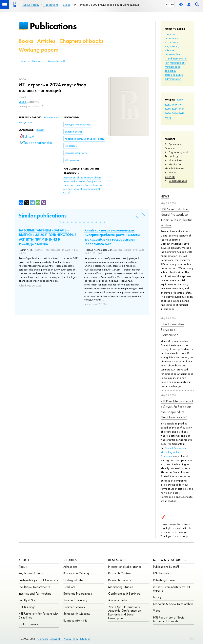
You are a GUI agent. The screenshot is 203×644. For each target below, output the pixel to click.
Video (157, 611)
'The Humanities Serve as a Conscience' (172, 329)
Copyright (56, 639)
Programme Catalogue (78, 573)
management (178, 63)
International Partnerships (35, 594)
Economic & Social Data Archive (173, 604)
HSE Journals (161, 573)
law (167, 63)
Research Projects (120, 580)
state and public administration (174, 77)
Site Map (85, 639)
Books (26, 41)
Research (117, 560)
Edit (192, 638)
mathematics (172, 67)
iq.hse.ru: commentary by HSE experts (172, 589)
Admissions (70, 567)
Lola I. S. (23, 102)
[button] (60, 222)
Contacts (43, 639)
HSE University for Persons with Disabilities (39, 615)
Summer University (75, 600)
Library (157, 597)
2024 (181, 105)
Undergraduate (73, 580)
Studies (70, 560)
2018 (182, 113)
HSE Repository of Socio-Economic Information (169, 619)
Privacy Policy (71, 639)
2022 (175, 109)
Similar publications (43, 216)
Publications (53, 26)
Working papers (38, 50)
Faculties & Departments (34, 587)
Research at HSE (56, 62)
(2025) (83, 185)
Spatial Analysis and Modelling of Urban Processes (174, 452)
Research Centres (120, 573)
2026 (168, 105)
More (168, 118)
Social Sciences (178, 181)
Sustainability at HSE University (38, 580)
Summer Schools (74, 607)
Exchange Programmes (78, 594)
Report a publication (31, 62)
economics (171, 42)
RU (168, 4)
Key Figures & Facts (31, 573)
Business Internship (75, 620)
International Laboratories (125, 567)
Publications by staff (166, 567)
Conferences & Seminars (124, 594)
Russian (40, 130)
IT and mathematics (176, 58)
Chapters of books (81, 41)
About (24, 560)
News (165, 196)
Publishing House (164, 580)
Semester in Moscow (77, 614)
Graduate (69, 587)
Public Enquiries (28, 624)
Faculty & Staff (28, 600)
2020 (168, 113)
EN (172, 4)
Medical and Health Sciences (174, 166)
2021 (181, 109)
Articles (46, 41)
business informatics (171, 36)
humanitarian (172, 54)
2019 (175, 113)
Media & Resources (170, 560)
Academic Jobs (118, 600)
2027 (180, 100)
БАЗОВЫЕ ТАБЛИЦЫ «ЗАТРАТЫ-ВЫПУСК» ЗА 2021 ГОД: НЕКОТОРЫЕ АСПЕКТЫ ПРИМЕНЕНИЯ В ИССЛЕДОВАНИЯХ (48, 237)
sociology (170, 71)
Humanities (175, 160)
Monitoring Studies (121, 587)
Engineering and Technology (176, 154)
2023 (168, 109)
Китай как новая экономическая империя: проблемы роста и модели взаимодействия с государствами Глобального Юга (112, 237)
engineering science (172, 48)
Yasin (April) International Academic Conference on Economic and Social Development (125, 612)
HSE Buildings (27, 607)
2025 (174, 105)
